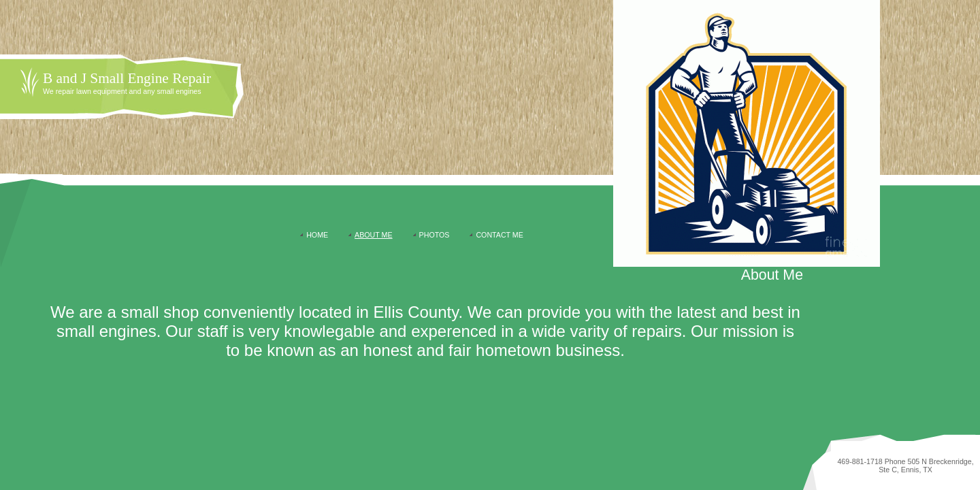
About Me (373, 235)
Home (317, 235)
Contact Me (499, 235)
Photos (435, 235)
